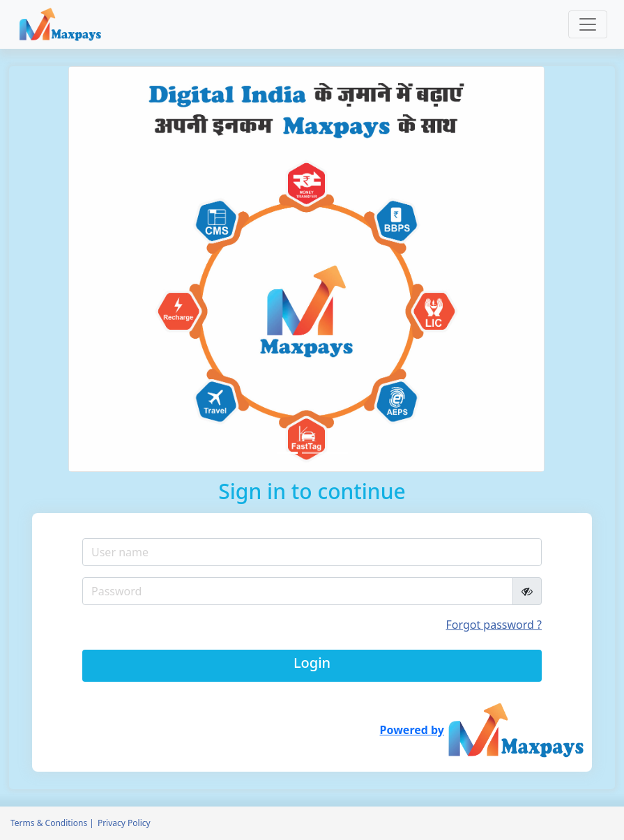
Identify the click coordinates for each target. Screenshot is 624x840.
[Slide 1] (287, 453)
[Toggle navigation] (588, 24)
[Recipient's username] (298, 591)
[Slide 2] (312, 453)
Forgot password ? (494, 625)
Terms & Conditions (49, 823)
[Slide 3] (337, 453)
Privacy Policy (124, 823)
